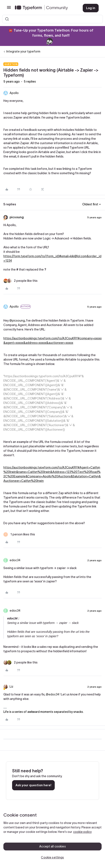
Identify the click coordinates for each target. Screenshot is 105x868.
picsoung (17, 217)
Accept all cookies (52, 846)
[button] (9, 9)
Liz (11, 687)
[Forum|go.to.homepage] (45, 8)
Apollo (14, 93)
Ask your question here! (33, 785)
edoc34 (15, 560)
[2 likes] (20, 281)
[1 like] (19, 534)
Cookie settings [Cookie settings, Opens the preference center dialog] (52, 857)
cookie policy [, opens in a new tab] (82, 832)
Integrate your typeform (23, 51)
